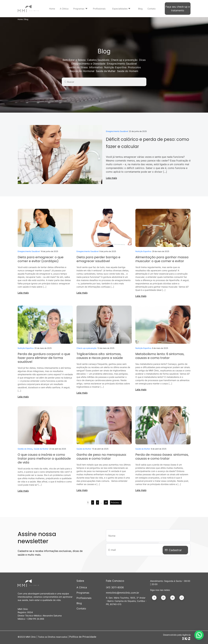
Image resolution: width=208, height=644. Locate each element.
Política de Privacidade (83, 637)
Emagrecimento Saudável (122, 64)
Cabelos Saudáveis (98, 60)
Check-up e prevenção (124, 60)
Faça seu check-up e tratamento (178, 9)
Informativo (96, 67)
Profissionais (99, 9)
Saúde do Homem (128, 71)
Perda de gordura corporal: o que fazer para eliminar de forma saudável (44, 358)
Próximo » (116, 502)
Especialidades (120, 9)
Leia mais (111, 178)
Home (52, 9)
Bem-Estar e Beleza (74, 60)
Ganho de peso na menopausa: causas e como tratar (102, 457)
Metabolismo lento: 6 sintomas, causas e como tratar (160, 356)
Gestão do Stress (78, 67)
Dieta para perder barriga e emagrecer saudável (98, 259)
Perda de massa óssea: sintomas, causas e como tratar (162, 457)
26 (106, 502)
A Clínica (64, 9)
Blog (140, 9)
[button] (199, 635)
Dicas (142, 60)
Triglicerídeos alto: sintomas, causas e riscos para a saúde (100, 356)
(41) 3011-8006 (115, 587)
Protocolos (134, 67)
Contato (151, 9)
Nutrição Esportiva (115, 67)
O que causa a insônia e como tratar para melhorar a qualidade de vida (44, 458)
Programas (79, 9)
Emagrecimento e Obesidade (88, 64)
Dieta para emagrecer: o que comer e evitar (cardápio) (41, 259)
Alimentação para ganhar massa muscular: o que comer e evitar (162, 259)
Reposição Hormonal (82, 71)
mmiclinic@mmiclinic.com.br (123, 593)
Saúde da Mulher (106, 71)
